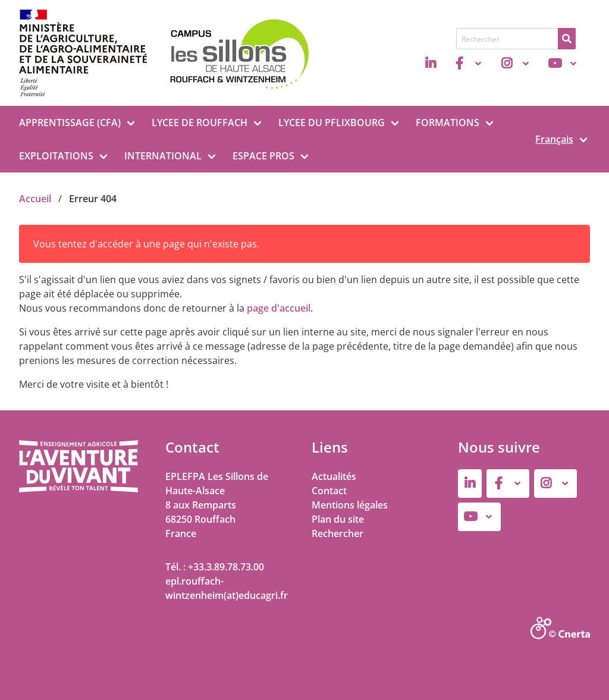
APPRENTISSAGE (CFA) (70, 123)
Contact (329, 491)
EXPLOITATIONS (56, 156)
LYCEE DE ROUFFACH (200, 123)
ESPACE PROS (263, 156)
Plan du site (338, 519)
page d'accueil (279, 308)
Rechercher (338, 533)
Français (554, 139)
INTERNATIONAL (163, 156)
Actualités (334, 476)
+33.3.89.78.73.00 (226, 567)
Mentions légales (350, 505)
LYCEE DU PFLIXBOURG (332, 123)
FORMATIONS (448, 123)
